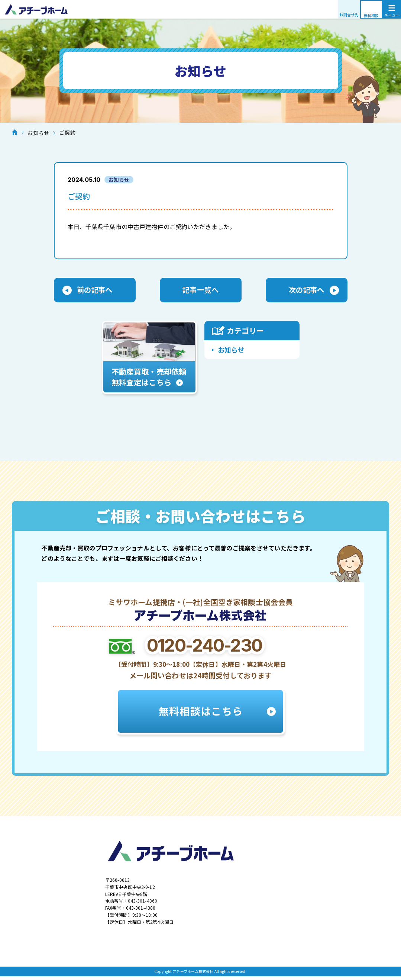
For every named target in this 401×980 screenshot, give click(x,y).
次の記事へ (307, 290)
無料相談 (371, 15)
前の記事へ (95, 290)
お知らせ (231, 350)
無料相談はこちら (200, 713)
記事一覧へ (201, 290)
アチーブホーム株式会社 (200, 9)
